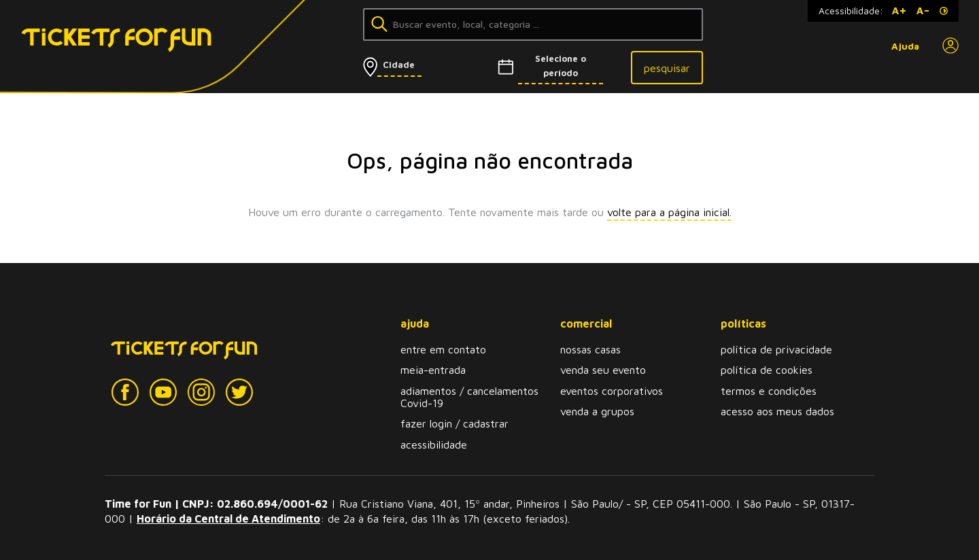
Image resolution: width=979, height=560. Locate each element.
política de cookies (767, 370)
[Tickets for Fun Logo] (94, 47)
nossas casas (590, 349)
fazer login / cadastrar (454, 423)
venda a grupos (597, 411)
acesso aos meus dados (777, 411)
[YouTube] (163, 392)
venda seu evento (603, 370)
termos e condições (769, 391)
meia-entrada (433, 370)
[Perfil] (950, 46)
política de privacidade (776, 349)
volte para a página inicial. (669, 212)
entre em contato (443, 349)
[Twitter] (239, 392)
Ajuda (905, 46)
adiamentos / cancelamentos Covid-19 (469, 397)
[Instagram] (201, 392)
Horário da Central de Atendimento (228, 519)
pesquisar (667, 68)
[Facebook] (125, 392)
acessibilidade (434, 444)
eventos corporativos (612, 391)
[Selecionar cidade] (415, 65)
